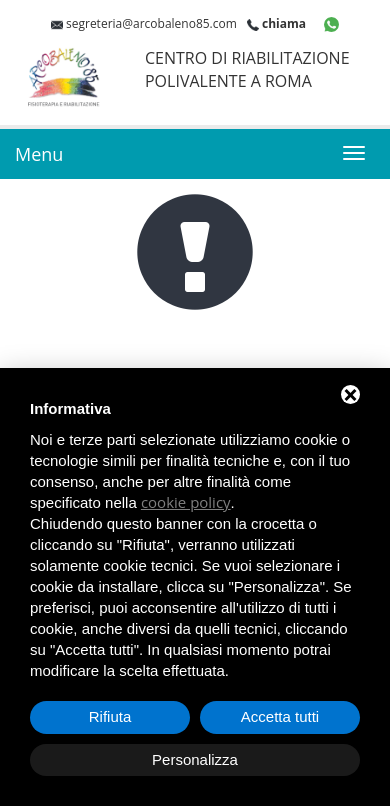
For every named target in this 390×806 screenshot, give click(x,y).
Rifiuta (110, 716)
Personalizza (195, 759)
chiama (284, 23)
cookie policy (186, 502)
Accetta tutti (280, 716)
